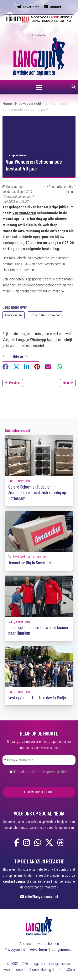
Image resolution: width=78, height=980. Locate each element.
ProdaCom (67, 970)
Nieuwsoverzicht (28, 103)
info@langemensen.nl (41, 896)
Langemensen (63, 950)
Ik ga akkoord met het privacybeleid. (41, 772)
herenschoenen (31, 291)
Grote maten (14, 315)
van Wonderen (24, 213)
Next (68, 383)
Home (7, 103)
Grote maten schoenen (45, 315)
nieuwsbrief (35, 346)
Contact (55, 7)
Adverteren (31, 7)
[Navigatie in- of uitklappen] (39, 87)
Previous (13, 383)
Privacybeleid (15, 950)
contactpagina (14, 881)
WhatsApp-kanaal (44, 340)
